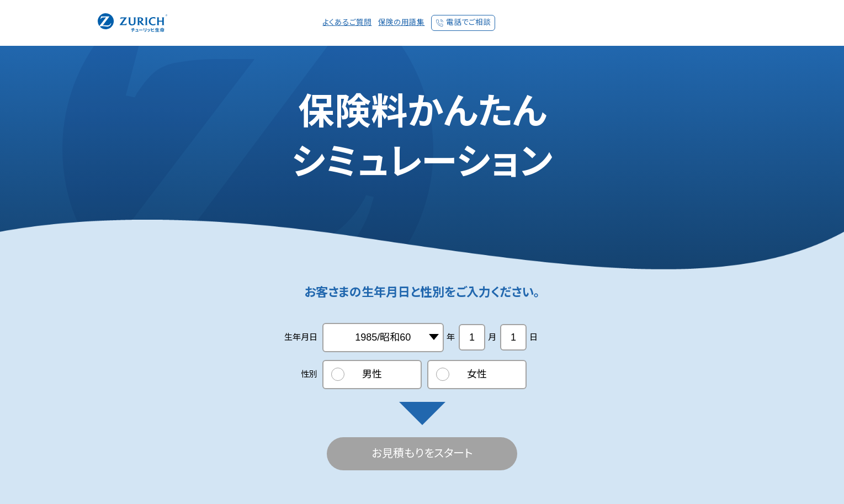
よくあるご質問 (347, 22)
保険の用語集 (401, 22)
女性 (477, 374)
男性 (372, 374)
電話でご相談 (468, 22)
